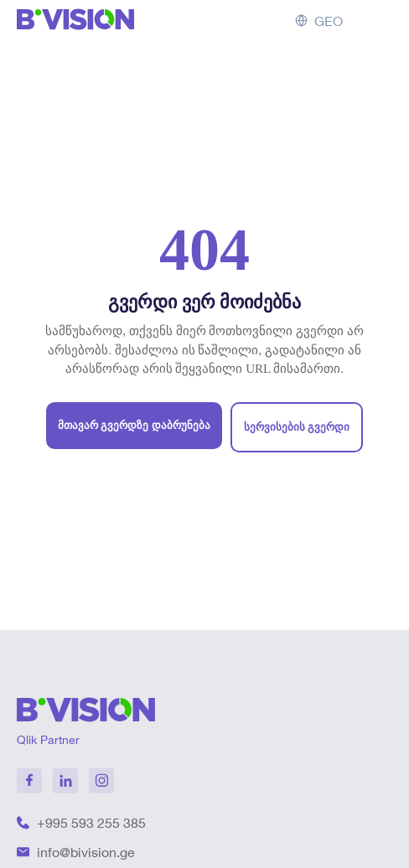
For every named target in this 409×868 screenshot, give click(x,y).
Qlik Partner (48, 739)
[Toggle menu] (378, 21)
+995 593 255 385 (91, 823)
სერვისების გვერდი (297, 427)
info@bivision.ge (86, 852)
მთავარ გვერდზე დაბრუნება (134, 425)
